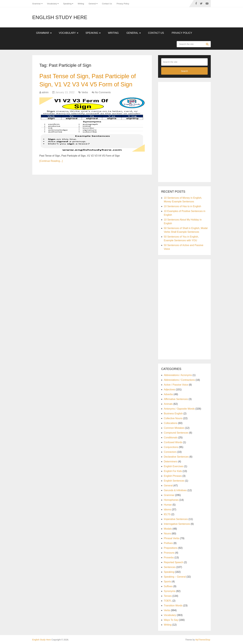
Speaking (67, 4)
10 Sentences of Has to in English (182, 206)
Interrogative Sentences (177, 524)
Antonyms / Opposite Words (179, 409)
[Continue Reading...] (51, 161)
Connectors (170, 452)
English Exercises (174, 466)
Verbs (85, 92)
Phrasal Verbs (172, 538)
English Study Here (60, 17)
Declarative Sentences (176, 457)
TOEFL (168, 601)
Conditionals (171, 438)
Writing (81, 4)
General (92, 4)
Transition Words (173, 606)
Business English (173, 414)
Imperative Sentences (176, 519)
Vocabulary (52, 4)
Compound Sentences (176, 433)
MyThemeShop (203, 640)
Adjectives (169, 390)
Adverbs (168, 394)
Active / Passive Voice (176, 385)
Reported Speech (173, 562)
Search (208, 44)
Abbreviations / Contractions (179, 380)
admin (45, 92)
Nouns (167, 534)
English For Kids (173, 471)
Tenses (168, 596)
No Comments (103, 92)
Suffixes (168, 586)
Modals (168, 529)
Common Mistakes (174, 428)
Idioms (167, 510)
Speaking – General (175, 577)
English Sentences (174, 481)
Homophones (171, 500)
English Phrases (173, 476)
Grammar (36, 4)
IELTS (167, 514)
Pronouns (169, 553)
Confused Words (173, 442)
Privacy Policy (123, 4)
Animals (168, 404)
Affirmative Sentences (176, 399)
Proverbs (169, 558)
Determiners (171, 462)
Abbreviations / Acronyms (178, 375)
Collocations (171, 423)
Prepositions (171, 548)
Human (168, 505)
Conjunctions (171, 447)
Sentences (170, 567)
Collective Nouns (173, 418)
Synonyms (170, 591)
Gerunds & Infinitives (175, 490)
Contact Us (107, 4)
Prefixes (168, 543)
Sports (167, 582)
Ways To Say (171, 620)
